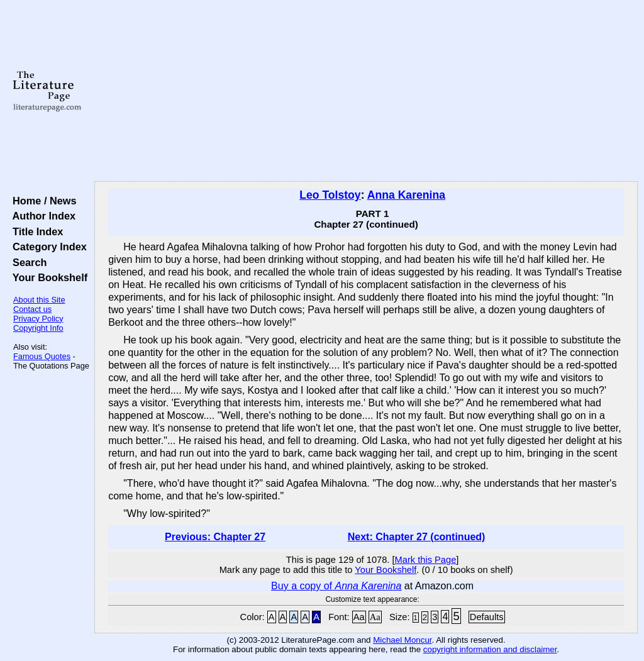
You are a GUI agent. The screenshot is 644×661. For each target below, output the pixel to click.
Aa (359, 617)
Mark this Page (426, 560)
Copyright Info (38, 328)
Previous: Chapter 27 (215, 537)
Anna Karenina (406, 195)
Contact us (32, 309)
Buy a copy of (336, 586)
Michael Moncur (402, 640)
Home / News (42, 201)
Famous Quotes (42, 356)
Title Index (35, 231)
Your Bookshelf (47, 277)
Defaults (487, 617)
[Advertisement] (366, 91)
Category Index (47, 247)
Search (27, 262)
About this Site (39, 300)
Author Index (41, 216)
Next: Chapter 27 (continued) (417, 537)
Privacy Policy (38, 319)
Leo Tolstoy (330, 195)
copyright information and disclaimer (490, 649)
